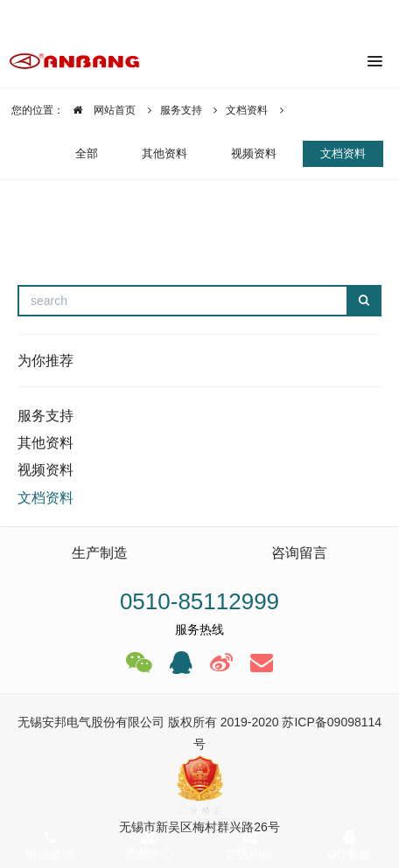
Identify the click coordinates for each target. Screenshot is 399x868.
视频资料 (254, 153)
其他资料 (164, 153)
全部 (87, 153)
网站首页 (100, 110)
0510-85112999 (199, 601)
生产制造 (100, 553)
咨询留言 (299, 553)
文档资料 (247, 110)
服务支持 (181, 110)
